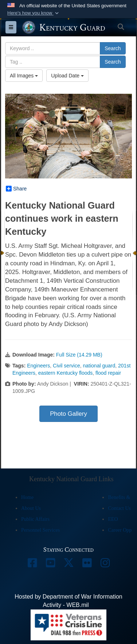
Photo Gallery (68, 414)
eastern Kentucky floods (65, 373)
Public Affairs (35, 519)
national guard (99, 366)
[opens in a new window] (32, 565)
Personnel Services (40, 530)
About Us (31, 508)
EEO (113, 519)
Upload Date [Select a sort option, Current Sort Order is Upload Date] (67, 76)
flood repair (108, 373)
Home (27, 497)
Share (16, 189)
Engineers (38, 366)
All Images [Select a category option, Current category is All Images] (24, 76)
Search (113, 48)
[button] (34, 13)
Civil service (66, 366)
